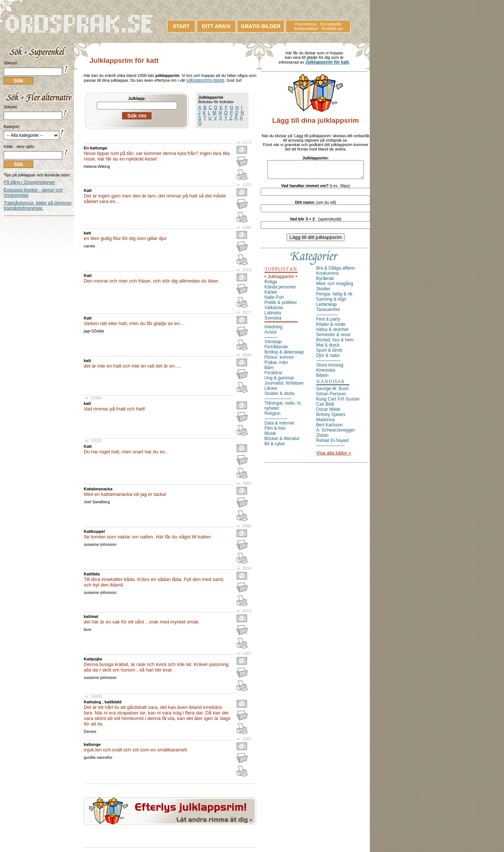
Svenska (273, 321)
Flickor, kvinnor (279, 361)
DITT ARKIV (216, 26)
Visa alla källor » (334, 456)
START (181, 26)
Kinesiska (326, 373)
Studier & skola (279, 397)
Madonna (325, 423)
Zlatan (322, 439)
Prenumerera (305, 24)
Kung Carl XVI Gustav (338, 402)
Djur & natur (328, 359)
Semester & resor (333, 338)
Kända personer (280, 290)
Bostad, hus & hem (335, 343)
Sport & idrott (329, 354)
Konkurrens (327, 277)
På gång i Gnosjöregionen (29, 182)
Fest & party (328, 322)
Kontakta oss (332, 29)
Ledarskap (327, 308)
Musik (270, 437)
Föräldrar (273, 376)
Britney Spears (331, 418)
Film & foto (275, 432)
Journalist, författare (284, 386)
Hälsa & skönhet (332, 333)
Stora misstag (330, 368)
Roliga (271, 285)
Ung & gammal (279, 381)
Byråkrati (325, 282)
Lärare (271, 392)
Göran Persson (331, 397)
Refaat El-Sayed (332, 444)
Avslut (270, 335)
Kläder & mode (331, 328)
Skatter (323, 292)
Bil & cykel (275, 447)
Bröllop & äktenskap (284, 355)
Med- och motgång (335, 287)
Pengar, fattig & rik (334, 297)
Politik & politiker (281, 306)
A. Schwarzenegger (336, 433)
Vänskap (273, 345)
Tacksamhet (328, 313)
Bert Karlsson (329, 428)
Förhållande (276, 350)
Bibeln (322, 379)
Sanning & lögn (331, 302)
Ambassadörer (306, 29)
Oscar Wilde (328, 413)
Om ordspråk (331, 24)
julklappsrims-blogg (205, 80)
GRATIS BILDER (261, 26)
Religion (272, 417)
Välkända (274, 311)
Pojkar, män (276, 366)
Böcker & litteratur (282, 442)
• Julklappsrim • (281, 280)
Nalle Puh (274, 301)
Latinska (273, 316)
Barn (269, 371)
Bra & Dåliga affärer (336, 271)
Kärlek (271, 295)
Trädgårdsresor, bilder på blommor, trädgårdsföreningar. (38, 206)
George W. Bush (332, 392)
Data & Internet (279, 426)
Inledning (273, 330)
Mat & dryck (328, 348)
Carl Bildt (325, 408)
